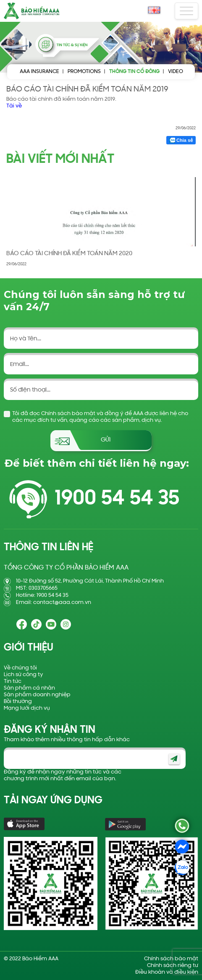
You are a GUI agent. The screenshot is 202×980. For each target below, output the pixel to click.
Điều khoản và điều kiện (167, 972)
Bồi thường (18, 702)
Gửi (106, 440)
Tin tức (13, 681)
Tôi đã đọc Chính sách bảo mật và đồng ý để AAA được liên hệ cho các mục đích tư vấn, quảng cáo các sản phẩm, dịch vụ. (100, 417)
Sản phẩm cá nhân (29, 688)
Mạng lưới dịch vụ (27, 708)
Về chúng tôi (20, 668)
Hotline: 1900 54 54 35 (42, 595)
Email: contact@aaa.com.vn (54, 602)
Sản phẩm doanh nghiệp (37, 695)
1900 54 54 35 (117, 499)
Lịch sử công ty (24, 675)
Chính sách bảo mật (171, 959)
